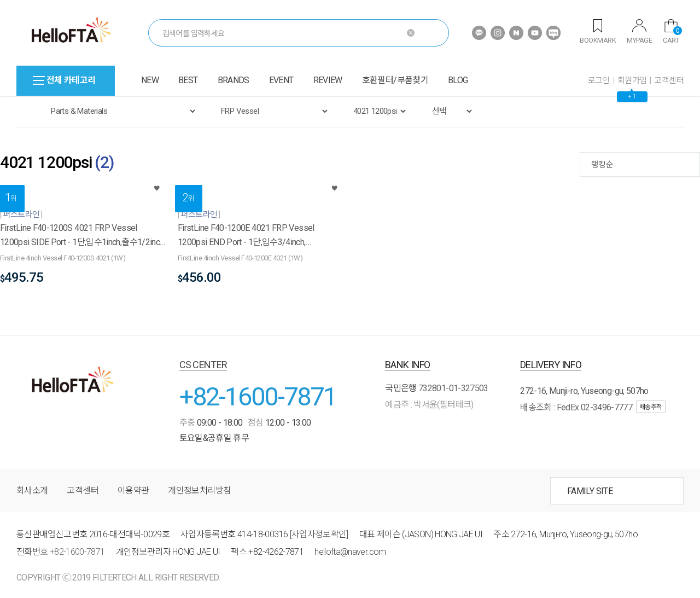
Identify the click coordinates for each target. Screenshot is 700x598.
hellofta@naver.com (350, 552)
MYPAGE (639, 32)
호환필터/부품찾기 (395, 80)
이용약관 (133, 490)
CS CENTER (203, 365)
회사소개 (32, 490)
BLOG (458, 80)
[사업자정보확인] (319, 534)
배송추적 (651, 407)
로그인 (599, 80)
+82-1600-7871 (258, 396)
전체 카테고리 (64, 80)
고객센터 (669, 80)
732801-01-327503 (453, 388)
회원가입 (632, 80)
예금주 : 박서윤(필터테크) (429, 405)
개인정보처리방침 (199, 490)
